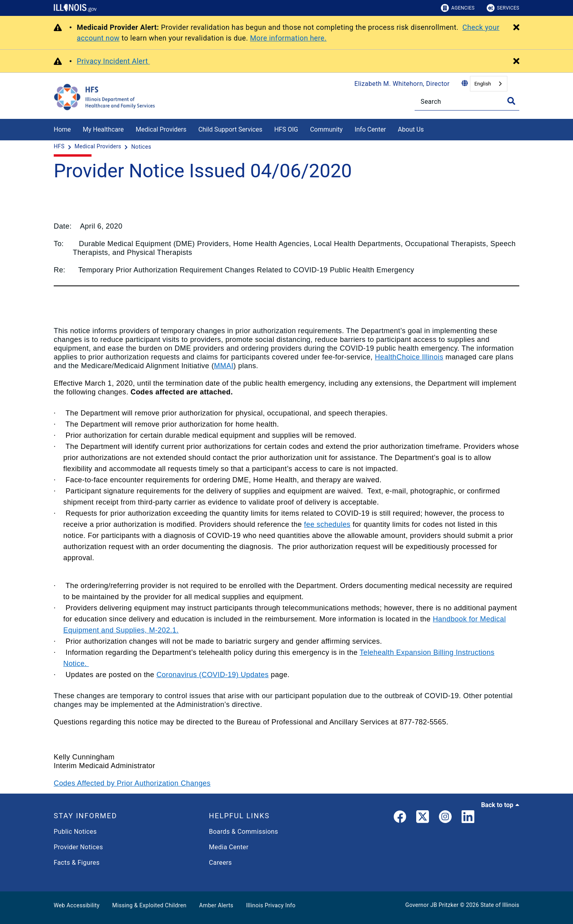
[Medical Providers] (98, 147)
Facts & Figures (77, 863)
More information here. (288, 38)
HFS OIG (286, 129)
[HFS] (60, 147)
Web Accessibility (77, 905)
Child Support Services (230, 129)
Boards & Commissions (244, 832)
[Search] (467, 102)
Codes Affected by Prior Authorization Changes (132, 783)
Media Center (229, 847)
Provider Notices (78, 847)
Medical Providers (161, 129)
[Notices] (141, 147)
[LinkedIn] (468, 818)
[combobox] (489, 84)
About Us (411, 129)
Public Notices (75, 832)
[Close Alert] (516, 28)
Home (62, 129)
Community (326, 129)
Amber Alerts (216, 905)
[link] (400, 818)
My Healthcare (103, 129)
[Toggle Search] (511, 101)
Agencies (458, 8)
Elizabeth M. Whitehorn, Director (402, 84)
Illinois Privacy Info (271, 905)
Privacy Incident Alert (113, 61)
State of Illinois (500, 905)
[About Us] (430, 128)
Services (503, 8)
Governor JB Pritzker (432, 905)
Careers (220, 863)
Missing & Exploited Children (149, 905)
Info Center (370, 129)
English (483, 84)
